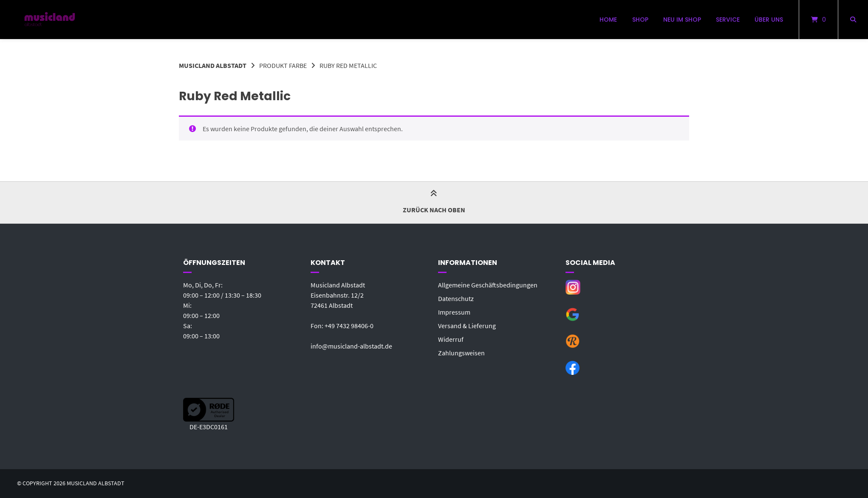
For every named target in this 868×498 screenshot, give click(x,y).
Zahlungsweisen (461, 353)
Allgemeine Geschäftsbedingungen (488, 285)
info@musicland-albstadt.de (351, 346)
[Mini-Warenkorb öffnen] (819, 20)
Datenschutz (456, 298)
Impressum (454, 312)
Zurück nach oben (434, 202)
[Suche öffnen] (853, 20)
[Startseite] (50, 20)
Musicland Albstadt (213, 65)
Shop (640, 20)
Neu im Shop (682, 20)
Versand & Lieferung (467, 326)
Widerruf (451, 339)
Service (728, 20)
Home (608, 20)
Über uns (769, 20)
